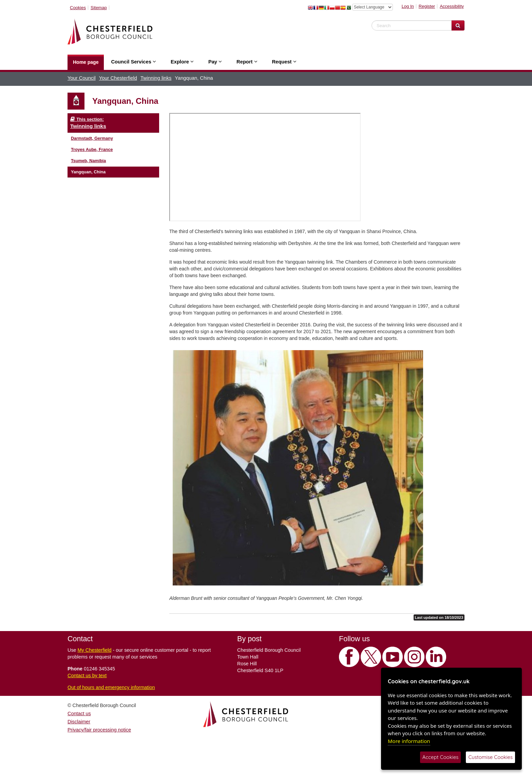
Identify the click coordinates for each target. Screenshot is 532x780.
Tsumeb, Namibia (88, 161)
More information (409, 741)
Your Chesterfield (118, 78)
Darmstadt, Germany (92, 138)
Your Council (82, 78)
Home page (86, 62)
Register (427, 6)
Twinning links (156, 78)
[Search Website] (458, 25)
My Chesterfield (95, 650)
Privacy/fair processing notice (99, 730)
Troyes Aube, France (92, 150)
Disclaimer (79, 722)
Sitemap (99, 8)
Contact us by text (87, 676)
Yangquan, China (88, 172)
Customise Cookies (490, 757)
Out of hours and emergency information (111, 687)
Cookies (78, 8)
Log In (408, 6)
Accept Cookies (441, 757)
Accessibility (452, 6)
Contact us (79, 714)
